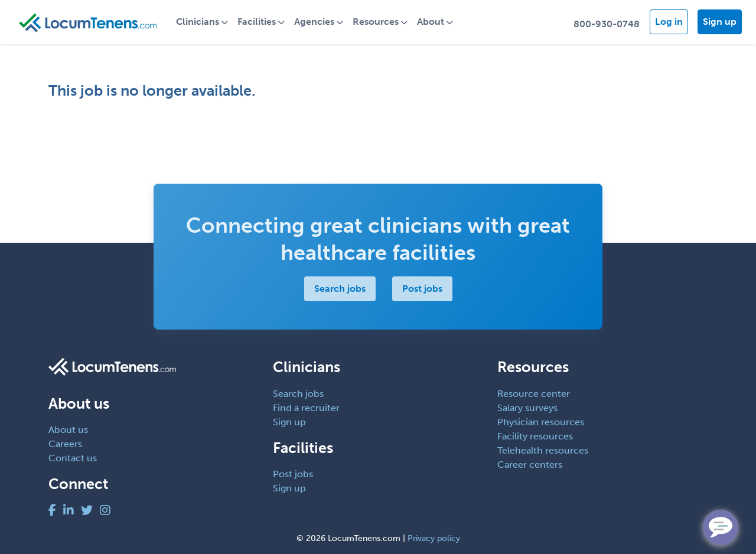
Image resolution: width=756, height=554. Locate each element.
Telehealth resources (543, 450)
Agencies (314, 22)
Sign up (720, 22)
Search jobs (340, 289)
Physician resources (541, 422)
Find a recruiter (306, 408)
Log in (669, 22)
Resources (376, 22)
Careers (65, 444)
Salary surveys (527, 408)
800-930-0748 (607, 24)
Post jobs (422, 289)
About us (68, 430)
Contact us (73, 458)
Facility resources (535, 436)
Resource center (534, 394)
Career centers (530, 465)
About (431, 22)
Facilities (257, 22)
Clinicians (198, 22)
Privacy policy (434, 538)
